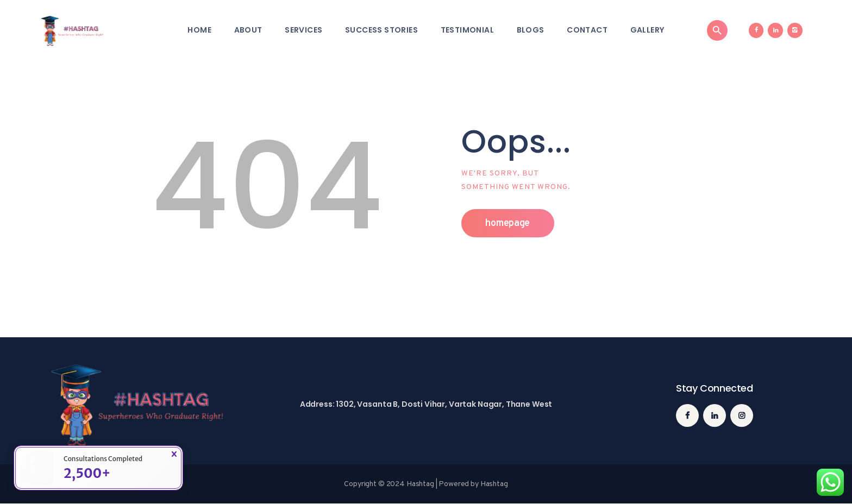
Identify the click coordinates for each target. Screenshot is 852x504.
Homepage (508, 223)
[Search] (717, 30)
